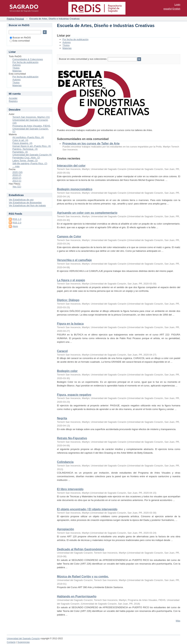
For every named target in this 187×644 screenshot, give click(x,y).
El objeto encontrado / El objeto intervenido (87, 509)
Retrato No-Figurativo (72, 438)
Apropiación (65, 529)
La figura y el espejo (71, 280)
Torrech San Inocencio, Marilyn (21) (31, 117)
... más (16, 166)
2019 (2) (17, 178)
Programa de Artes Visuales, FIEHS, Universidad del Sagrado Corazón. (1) (32, 129)
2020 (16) (18, 172)
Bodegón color (67, 371)
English (176, 9)
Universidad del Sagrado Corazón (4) (32, 155)
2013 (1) (17, 181)
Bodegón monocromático (75, 189)
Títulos (66, 45)
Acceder (13, 98)
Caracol (62, 351)
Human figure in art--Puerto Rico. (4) (32, 146)
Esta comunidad (20, 41)
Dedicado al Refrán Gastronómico (81, 549)
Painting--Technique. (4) (25, 149)
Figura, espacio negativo (74, 395)
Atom (15, 226)
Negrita (62, 418)
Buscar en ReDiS (20, 38)
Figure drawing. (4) (22, 143)
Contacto (11, 642)
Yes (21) (17, 187)
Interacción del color (71, 166)
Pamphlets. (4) (20, 152)
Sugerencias (23, 642)
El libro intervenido (70, 489)
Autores (67, 42)
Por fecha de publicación (75, 39)
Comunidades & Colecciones (28, 59)
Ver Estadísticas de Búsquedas (25, 203)
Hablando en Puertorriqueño (77, 596)
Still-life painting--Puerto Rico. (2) (30, 163)
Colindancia (65, 462)
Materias (67, 48)
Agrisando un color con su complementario (87, 213)
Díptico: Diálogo (68, 300)
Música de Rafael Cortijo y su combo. (83, 576)
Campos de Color (69, 236)
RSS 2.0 (17, 223)
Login (177, 4)
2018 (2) (17, 175)
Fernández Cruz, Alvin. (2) (26, 158)
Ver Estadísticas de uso (21, 200)
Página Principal (15, 19)
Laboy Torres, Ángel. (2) (25, 160)
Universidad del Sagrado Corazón (23, 639)
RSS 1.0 (17, 219)
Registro (13, 101)
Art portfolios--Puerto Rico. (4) (28, 137)
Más (178, 621)
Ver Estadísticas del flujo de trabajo (27, 205)
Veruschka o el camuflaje (74, 260)
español (168, 9)
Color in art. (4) (20, 140)
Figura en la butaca (70, 324)
